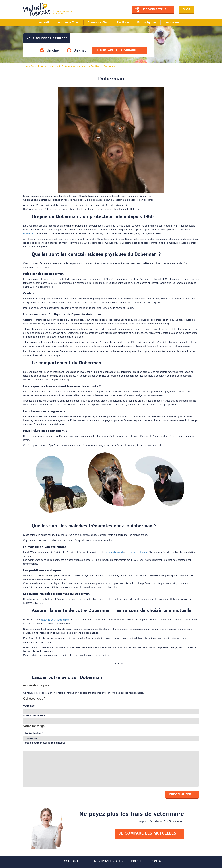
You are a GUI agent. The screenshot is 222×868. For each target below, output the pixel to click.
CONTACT (157, 861)
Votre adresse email (35, 716)
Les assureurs (174, 23)
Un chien (54, 51)
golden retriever (139, 552)
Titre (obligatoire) (33, 733)
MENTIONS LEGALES (108, 861)
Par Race (123, 23)
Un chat (80, 51)
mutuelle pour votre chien (55, 620)
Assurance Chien (68, 23)
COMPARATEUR (75, 861)
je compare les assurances (118, 50)
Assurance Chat (98, 23)
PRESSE (137, 861)
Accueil (44, 23)
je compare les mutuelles (148, 833)
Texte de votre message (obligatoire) (44, 743)
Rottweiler (29, 234)
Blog (187, 10)
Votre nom (29, 706)
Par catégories (147, 23)
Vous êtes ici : (37, 67)
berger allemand (114, 552)
